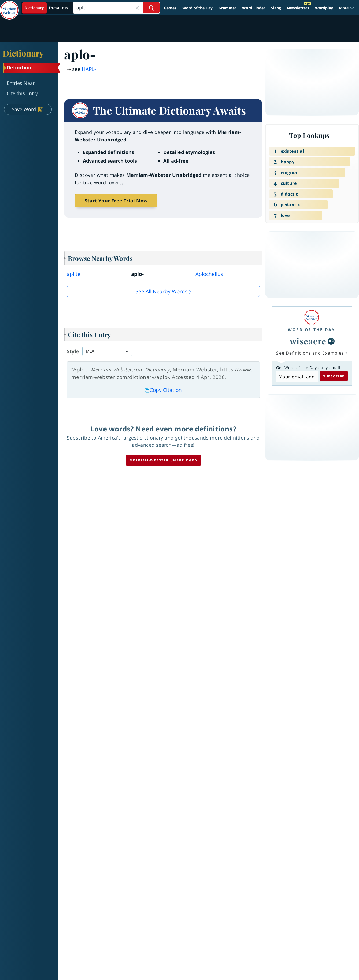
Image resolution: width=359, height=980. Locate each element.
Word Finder (254, 8)
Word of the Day (197, 8)
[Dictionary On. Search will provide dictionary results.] (47, 8)
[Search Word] (151, 8)
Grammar (227, 8)
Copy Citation (163, 390)
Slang (276, 8)
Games (170, 8)
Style (73, 351)
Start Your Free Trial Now (116, 201)
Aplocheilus (209, 274)
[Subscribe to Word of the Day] (297, 377)
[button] (347, 8)
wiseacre (308, 341)
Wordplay (324, 8)
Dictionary (23, 53)
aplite (74, 274)
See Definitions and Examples (310, 353)
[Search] (116, 8)
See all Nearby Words (162, 291)
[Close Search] (137, 8)
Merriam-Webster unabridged (163, 460)
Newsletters (298, 8)
